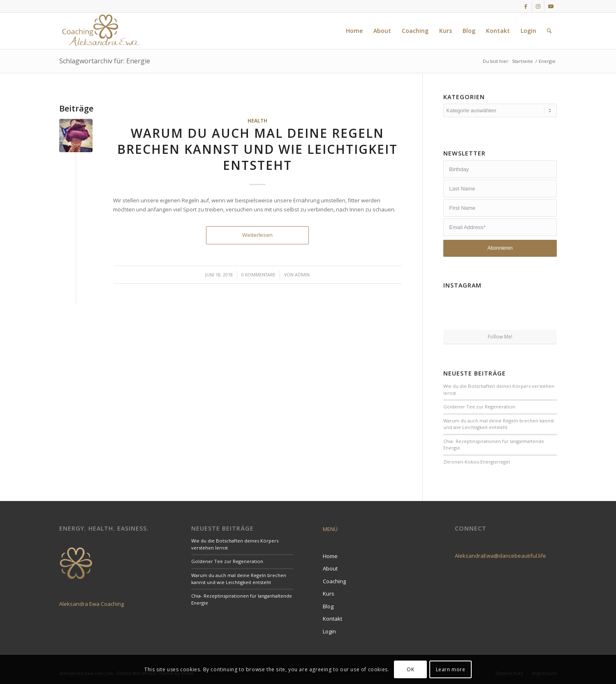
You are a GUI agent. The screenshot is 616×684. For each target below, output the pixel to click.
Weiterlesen (257, 235)
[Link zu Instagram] (538, 6)
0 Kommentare (258, 275)
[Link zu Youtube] (551, 6)
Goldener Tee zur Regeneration (479, 407)
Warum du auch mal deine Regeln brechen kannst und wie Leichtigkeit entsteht (257, 149)
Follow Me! (500, 337)
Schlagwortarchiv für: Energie (105, 61)
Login (329, 631)
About (330, 568)
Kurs (329, 594)
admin (302, 275)
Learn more (451, 669)
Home (330, 556)
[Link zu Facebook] (526, 6)
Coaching (334, 581)
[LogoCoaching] (101, 31)
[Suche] (549, 31)
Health (257, 121)
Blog (328, 606)
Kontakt (332, 619)
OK (410, 669)
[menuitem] (354, 31)
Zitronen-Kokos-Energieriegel (477, 462)
